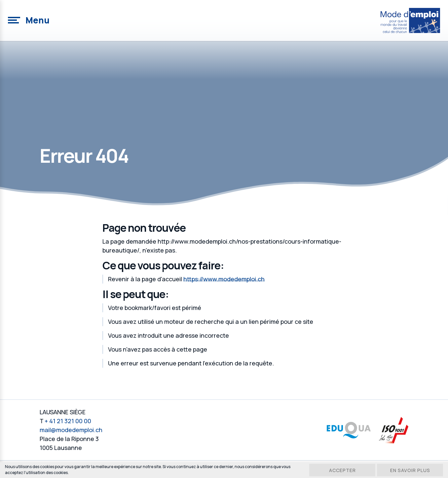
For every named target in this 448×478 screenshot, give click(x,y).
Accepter (342, 470)
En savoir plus (410, 470)
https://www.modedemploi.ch (224, 279)
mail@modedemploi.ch (71, 430)
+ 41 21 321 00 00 (68, 421)
